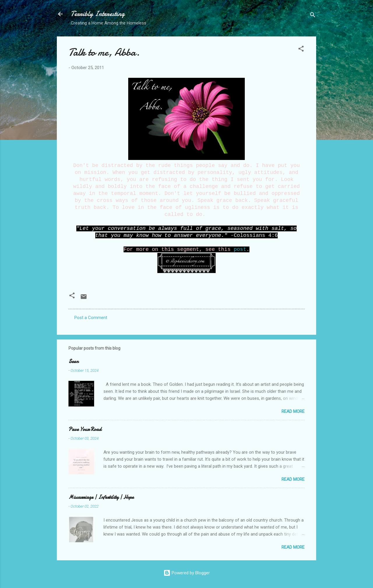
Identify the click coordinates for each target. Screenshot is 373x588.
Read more (293, 411)
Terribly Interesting (98, 14)
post (240, 249)
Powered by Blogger (187, 573)
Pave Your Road (85, 429)
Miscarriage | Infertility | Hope (101, 497)
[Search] (313, 16)
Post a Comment (91, 318)
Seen (73, 361)
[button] (301, 50)
